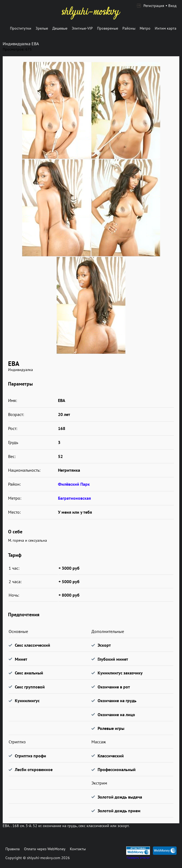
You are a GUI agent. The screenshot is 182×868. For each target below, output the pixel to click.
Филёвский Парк (74, 484)
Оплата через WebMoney (45, 849)
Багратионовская (74, 498)
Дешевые (60, 28)
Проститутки (21, 28)
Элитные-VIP (82, 28)
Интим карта (166, 28)
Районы (129, 28)
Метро (145, 28)
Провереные (108, 28)
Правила (13, 849)
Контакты (78, 849)
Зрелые (42, 28)
